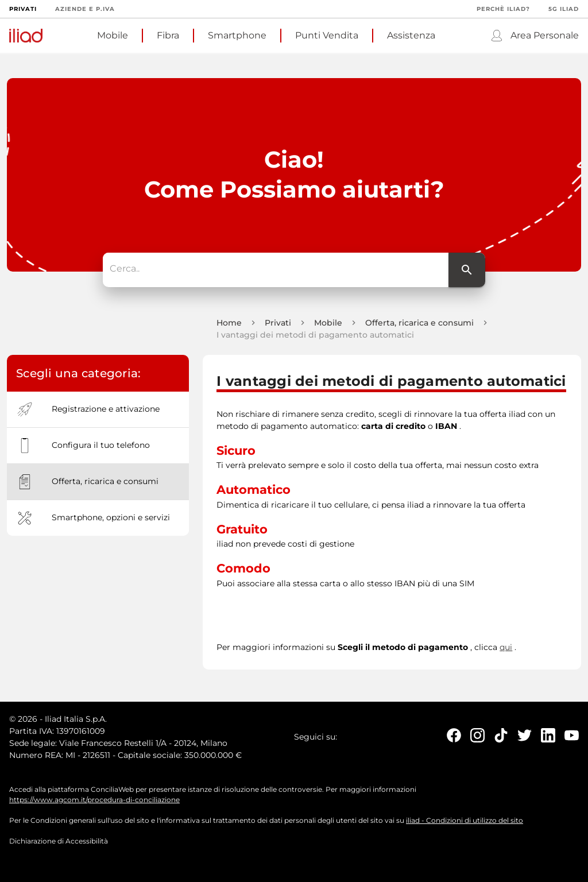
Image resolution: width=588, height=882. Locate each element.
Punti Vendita (327, 35)
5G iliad (564, 9)
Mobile (113, 35)
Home (229, 323)
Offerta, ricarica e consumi (419, 323)
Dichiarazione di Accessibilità (59, 842)
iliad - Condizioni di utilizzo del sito (465, 821)
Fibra (168, 35)
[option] (98, 410)
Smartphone (237, 35)
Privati (23, 9)
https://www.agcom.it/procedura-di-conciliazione (94, 800)
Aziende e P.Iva (85, 9)
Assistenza (411, 35)
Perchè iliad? (503, 9)
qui (506, 648)
